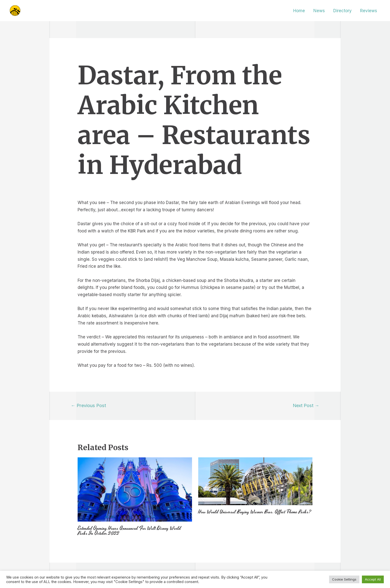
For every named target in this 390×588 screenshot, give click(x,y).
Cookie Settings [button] (344, 579)
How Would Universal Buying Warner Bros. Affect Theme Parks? (255, 512)
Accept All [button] (373, 579)
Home (299, 11)
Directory (342, 11)
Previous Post (88, 405)
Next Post (306, 405)
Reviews (369, 11)
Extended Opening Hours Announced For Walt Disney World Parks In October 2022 (129, 531)
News (319, 11)
